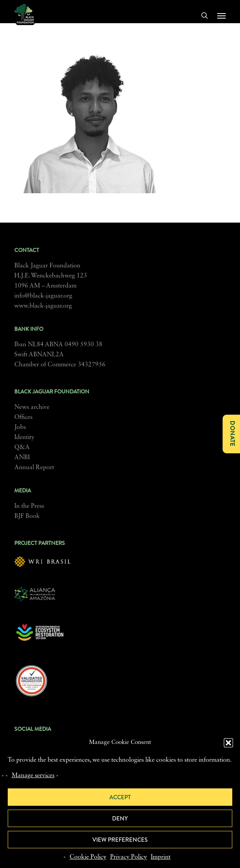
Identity (24, 437)
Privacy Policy (129, 857)
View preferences (120, 840)
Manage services (33, 776)
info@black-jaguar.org (43, 296)
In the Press (29, 506)
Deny (120, 819)
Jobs (20, 427)
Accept (120, 797)
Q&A (22, 448)
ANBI (22, 458)
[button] (228, 743)
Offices (23, 417)
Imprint (161, 857)
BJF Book (27, 516)
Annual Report (34, 468)
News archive (32, 407)
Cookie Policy (88, 857)
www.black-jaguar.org (43, 306)
